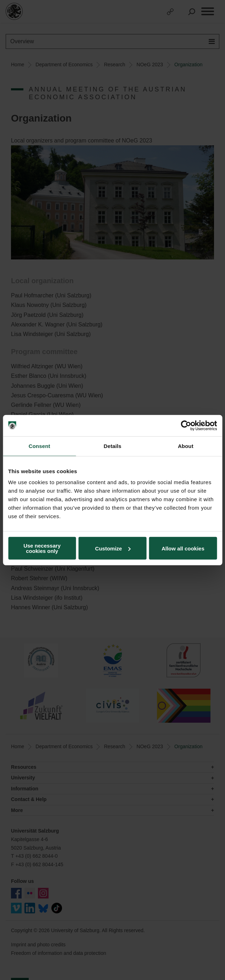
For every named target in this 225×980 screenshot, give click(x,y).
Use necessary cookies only (42, 548)
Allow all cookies (183, 548)
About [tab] (186, 446)
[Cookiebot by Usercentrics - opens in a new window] (186, 425)
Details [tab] (113, 446)
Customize (113, 548)
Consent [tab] (40, 446)
